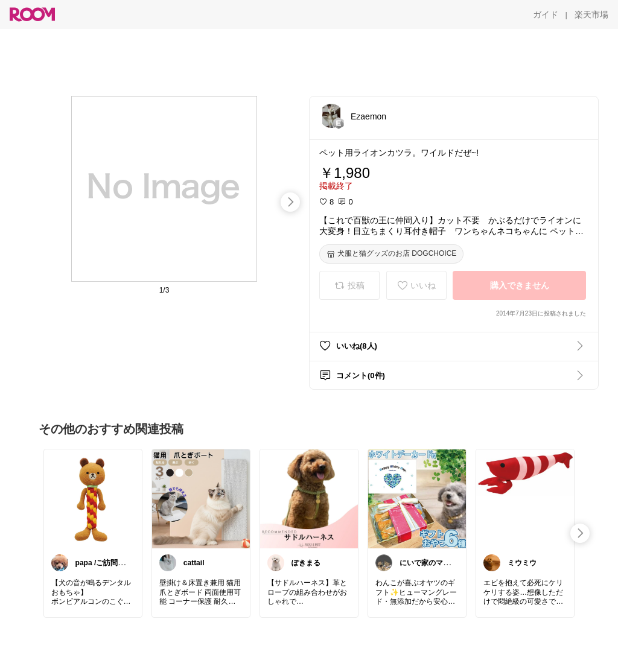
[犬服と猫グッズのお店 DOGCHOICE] (391, 254)
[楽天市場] (591, 14)
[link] (93, 498)
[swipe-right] (290, 202)
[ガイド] (546, 14)
